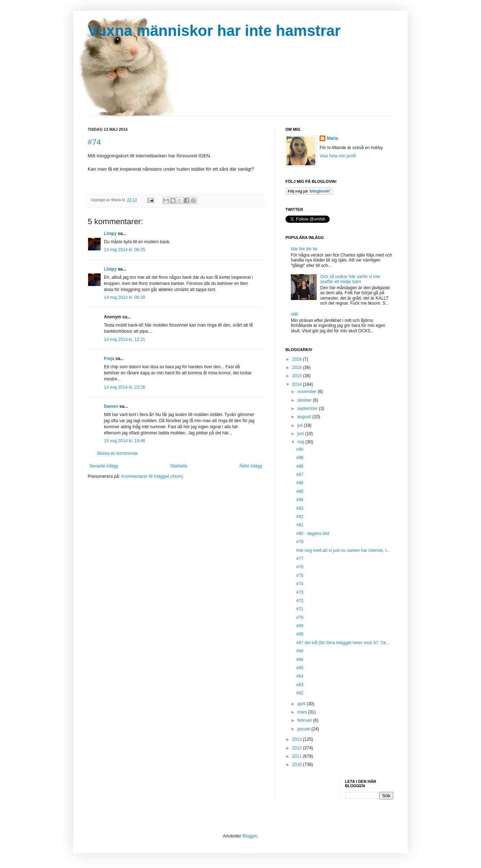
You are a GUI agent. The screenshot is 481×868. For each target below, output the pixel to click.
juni (301, 434)
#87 (300, 475)
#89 (300, 458)
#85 (300, 491)
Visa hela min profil (338, 156)
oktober (305, 400)
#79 (300, 542)
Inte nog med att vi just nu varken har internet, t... (343, 550)
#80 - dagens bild (313, 534)
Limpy (110, 234)
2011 (298, 756)
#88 (294, 314)
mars (303, 712)
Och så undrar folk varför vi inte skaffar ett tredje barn (350, 279)
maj (301, 442)
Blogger (250, 836)
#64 (300, 676)
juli (301, 425)
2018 (298, 359)
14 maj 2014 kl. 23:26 (125, 387)
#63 (300, 685)
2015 (298, 376)
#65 (300, 668)
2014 (298, 384)
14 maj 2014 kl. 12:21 (125, 340)
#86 (300, 483)
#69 (300, 626)
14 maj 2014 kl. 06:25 (125, 250)
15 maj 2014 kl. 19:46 (125, 441)
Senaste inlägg (104, 466)
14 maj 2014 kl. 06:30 (125, 297)
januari (304, 729)
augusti (305, 417)
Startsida (178, 466)
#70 (300, 618)
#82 (300, 517)
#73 (300, 592)
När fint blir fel (304, 249)
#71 (300, 609)
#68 (300, 634)
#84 (300, 500)
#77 (300, 559)
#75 (300, 576)
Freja (109, 359)
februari (305, 720)
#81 (300, 525)
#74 (94, 142)
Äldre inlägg (251, 466)
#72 (300, 601)
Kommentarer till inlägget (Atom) (152, 476)
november (308, 392)
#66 (300, 651)
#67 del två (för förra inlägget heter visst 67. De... (343, 643)
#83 (300, 508)
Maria (332, 138)
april (302, 704)
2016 (298, 368)
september (308, 408)
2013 (298, 739)
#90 (300, 449)
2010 (298, 765)
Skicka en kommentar (117, 453)
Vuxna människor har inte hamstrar (214, 31)
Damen (111, 406)
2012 (298, 748)
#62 (300, 693)
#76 (300, 567)
